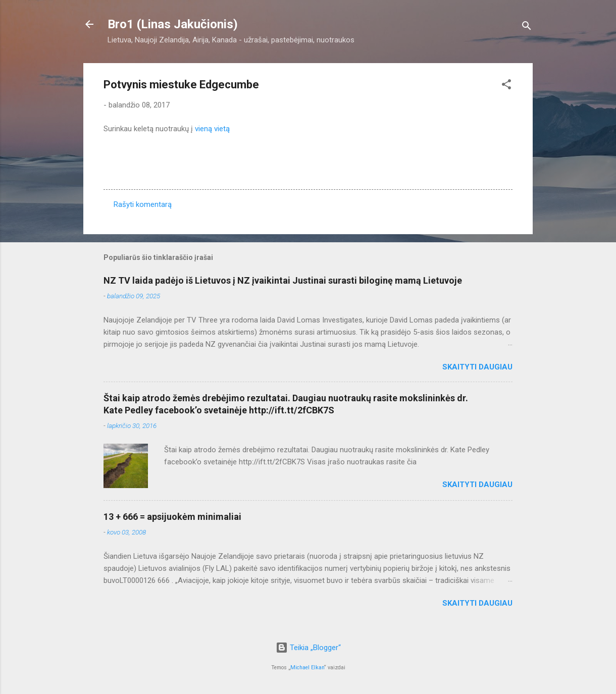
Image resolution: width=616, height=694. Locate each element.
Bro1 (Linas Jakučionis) (173, 24)
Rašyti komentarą (143, 204)
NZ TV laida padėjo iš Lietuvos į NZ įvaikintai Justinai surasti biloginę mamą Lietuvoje (283, 280)
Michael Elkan (307, 668)
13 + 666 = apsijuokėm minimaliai (172, 517)
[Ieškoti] (527, 28)
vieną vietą (212, 129)
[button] (506, 86)
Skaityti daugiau (477, 367)
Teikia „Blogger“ (308, 648)
